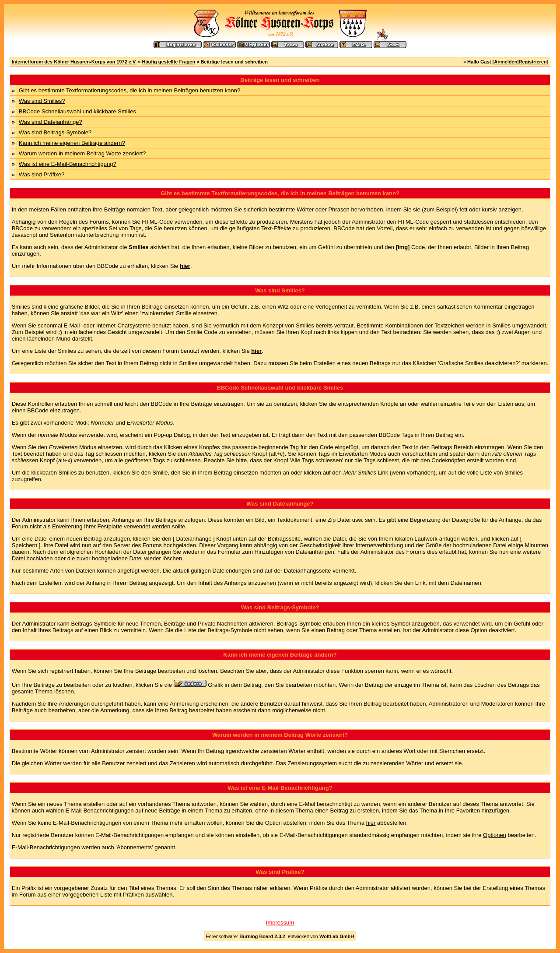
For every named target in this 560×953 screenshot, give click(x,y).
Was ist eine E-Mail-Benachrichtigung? (68, 164)
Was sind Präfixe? (42, 174)
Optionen (495, 835)
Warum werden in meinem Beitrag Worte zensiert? (82, 153)
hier (371, 823)
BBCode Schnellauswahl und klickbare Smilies (77, 111)
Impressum (280, 923)
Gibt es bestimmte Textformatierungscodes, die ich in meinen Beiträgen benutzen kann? (129, 90)
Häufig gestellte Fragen (169, 62)
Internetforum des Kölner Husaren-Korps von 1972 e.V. (74, 62)
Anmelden (506, 62)
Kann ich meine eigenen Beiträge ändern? (72, 143)
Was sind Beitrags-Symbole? (55, 132)
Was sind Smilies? (42, 101)
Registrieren (533, 62)
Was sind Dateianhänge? (51, 122)
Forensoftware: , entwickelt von (280, 936)
